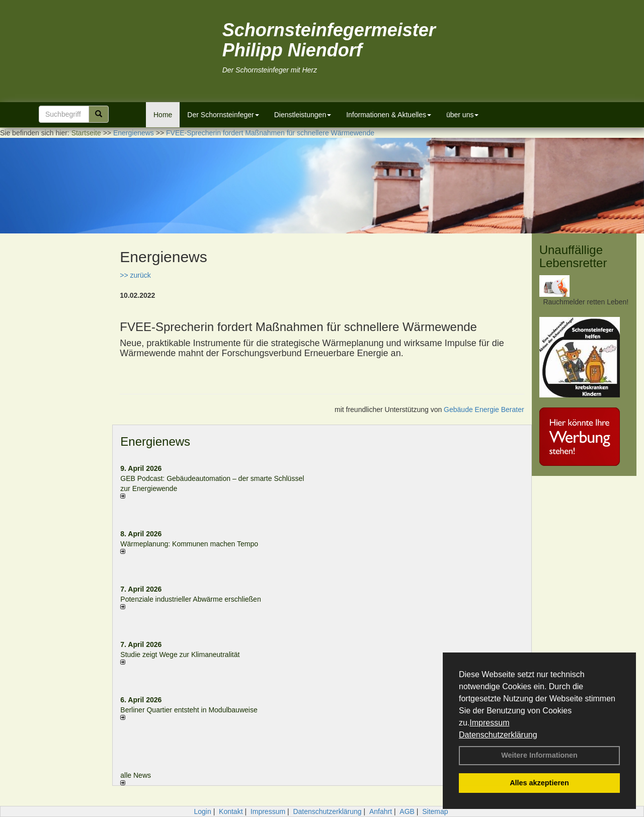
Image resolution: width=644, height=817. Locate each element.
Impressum (489, 723)
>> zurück (135, 275)
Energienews (155, 441)
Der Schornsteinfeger (223, 115)
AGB (407, 811)
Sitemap (435, 811)
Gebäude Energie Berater (484, 410)
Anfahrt (381, 811)
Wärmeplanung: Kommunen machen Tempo (189, 544)
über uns (462, 115)
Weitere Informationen (539, 755)
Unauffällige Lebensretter (573, 256)
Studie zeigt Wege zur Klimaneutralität (180, 655)
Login (202, 811)
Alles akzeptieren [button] (539, 783)
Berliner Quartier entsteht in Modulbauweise (189, 710)
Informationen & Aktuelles (389, 115)
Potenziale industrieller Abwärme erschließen (190, 599)
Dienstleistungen (303, 115)
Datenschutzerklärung (498, 735)
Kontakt (231, 811)
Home (163, 115)
